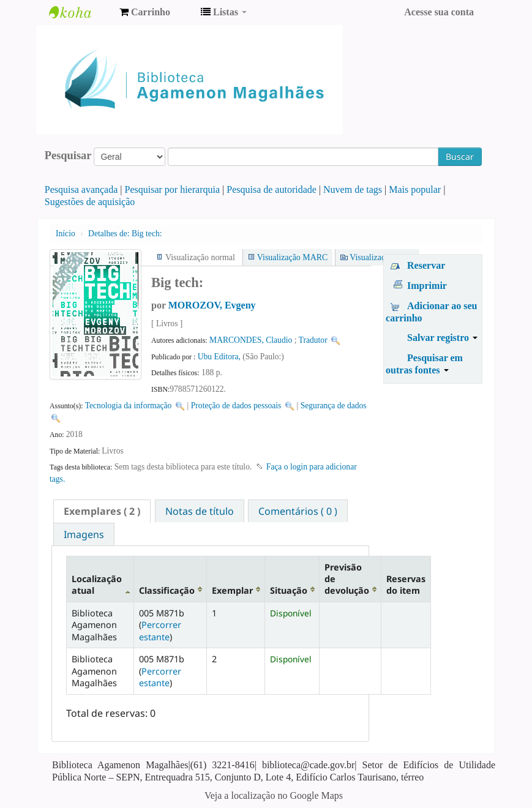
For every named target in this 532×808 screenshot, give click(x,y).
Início (66, 234)
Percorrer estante (160, 630)
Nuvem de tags (353, 189)
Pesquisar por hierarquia (173, 189)
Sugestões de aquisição (90, 202)
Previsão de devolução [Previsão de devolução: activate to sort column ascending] (347, 579)
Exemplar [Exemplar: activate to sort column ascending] (232, 590)
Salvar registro (442, 338)
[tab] (102, 511)
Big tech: (125, 234)
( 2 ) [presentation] (102, 511)
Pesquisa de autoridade (272, 189)
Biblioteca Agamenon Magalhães (80, 12)
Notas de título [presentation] (200, 511)
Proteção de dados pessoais (236, 406)
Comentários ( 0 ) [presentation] (298, 511)
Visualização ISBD (382, 257)
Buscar (460, 156)
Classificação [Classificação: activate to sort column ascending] (167, 590)
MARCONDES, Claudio (251, 340)
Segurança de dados (334, 406)
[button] (145, 12)
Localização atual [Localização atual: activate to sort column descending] (97, 585)
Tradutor (313, 340)
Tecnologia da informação (129, 406)
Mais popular (415, 189)
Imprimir (427, 286)
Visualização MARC (292, 257)
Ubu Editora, (220, 357)
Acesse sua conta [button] (439, 12)
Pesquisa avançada (81, 189)
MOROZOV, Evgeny (212, 305)
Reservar (426, 265)
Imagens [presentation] (84, 534)
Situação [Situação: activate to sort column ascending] (289, 590)
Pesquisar (68, 155)
